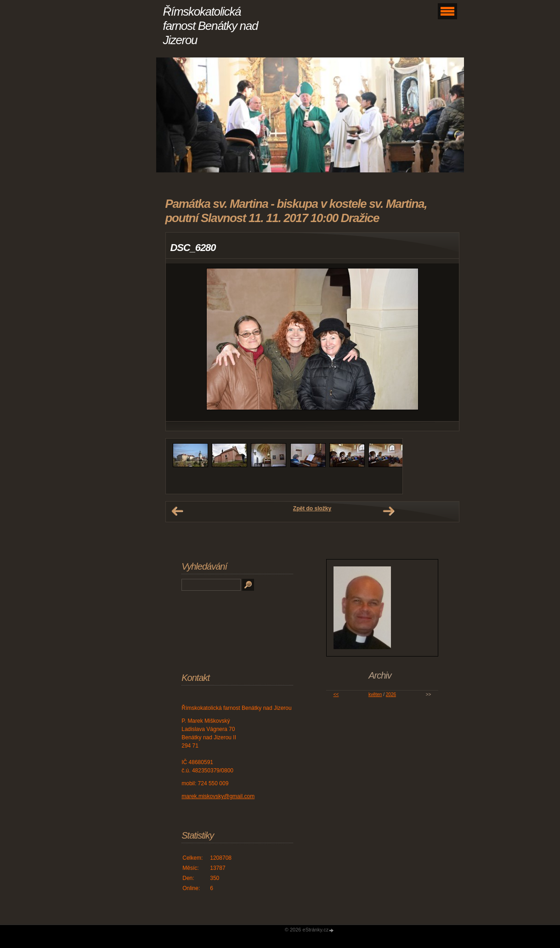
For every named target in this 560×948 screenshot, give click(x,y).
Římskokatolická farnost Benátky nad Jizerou (211, 26)
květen (375, 694)
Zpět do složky (312, 508)
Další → (389, 511)
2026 (391, 694)
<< (336, 694)
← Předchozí (177, 511)
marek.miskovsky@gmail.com (218, 796)
